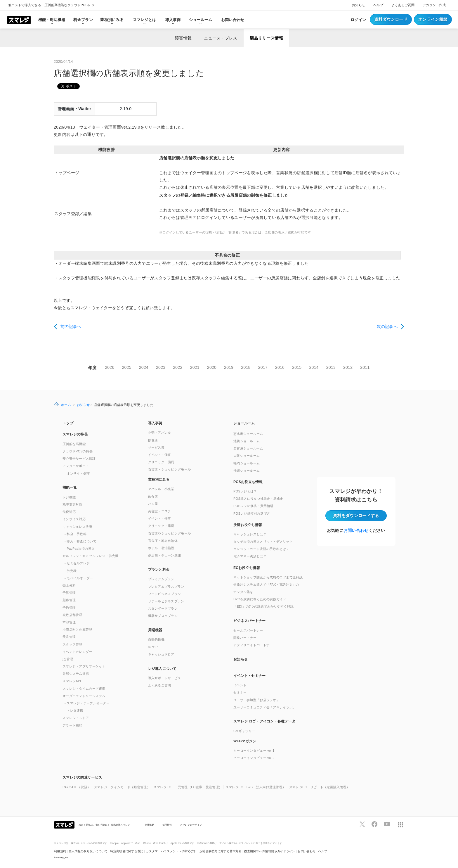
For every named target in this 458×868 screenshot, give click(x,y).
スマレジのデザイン (191, 825)
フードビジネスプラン (165, 594)
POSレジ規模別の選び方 (252, 513)
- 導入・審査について (80, 541)
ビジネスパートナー (250, 621)
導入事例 (155, 423)
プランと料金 (159, 570)
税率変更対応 (72, 504)
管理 (68, 659)
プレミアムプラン (161, 579)
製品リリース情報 (266, 38)
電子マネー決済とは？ (250, 556)
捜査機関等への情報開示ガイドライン (270, 851)
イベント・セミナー (250, 676)
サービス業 (156, 447)
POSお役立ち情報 (248, 482)
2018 (246, 367)
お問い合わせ (233, 20)
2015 (297, 367)
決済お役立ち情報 (248, 525)
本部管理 (69, 622)
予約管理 (69, 608)
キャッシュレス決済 (77, 527)
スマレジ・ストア (76, 718)
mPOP (153, 647)
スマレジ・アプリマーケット (84, 666)
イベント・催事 (160, 455)
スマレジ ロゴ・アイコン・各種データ (264, 721)
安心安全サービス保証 (79, 459)
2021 (195, 367)
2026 (110, 367)
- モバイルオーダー (79, 578)
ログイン (358, 20)
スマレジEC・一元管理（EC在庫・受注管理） (188, 787)
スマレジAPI (72, 681)
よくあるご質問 (403, 5)
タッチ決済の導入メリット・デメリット (263, 542)
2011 (365, 367)
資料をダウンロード (356, 516)
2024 (144, 367)
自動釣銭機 (156, 639)
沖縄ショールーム (247, 471)
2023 (161, 367)
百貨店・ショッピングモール (170, 469)
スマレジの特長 (75, 434)
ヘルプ (378, 5)
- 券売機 (71, 571)
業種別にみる (159, 480)
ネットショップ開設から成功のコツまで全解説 (268, 577)
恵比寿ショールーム (248, 434)
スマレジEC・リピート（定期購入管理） (320, 787)
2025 (127, 367)
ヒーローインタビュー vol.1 (254, 751)
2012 (348, 367)
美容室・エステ (160, 511)
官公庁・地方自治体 (163, 541)
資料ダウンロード (391, 19)
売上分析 (69, 585)
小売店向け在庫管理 (77, 630)
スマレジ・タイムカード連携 (84, 689)
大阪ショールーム (247, 456)
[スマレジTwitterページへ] (362, 824)
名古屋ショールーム (248, 448)
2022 (178, 367)
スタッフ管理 (72, 644)
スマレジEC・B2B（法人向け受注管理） (256, 787)
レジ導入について (162, 669)
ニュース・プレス (221, 38)
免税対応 (69, 512)
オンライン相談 (433, 19)
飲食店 (153, 440)
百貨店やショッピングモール (170, 533)
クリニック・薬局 (161, 462)
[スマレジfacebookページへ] (374, 824)
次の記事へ (387, 326)
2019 (229, 367)
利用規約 (60, 851)
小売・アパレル (160, 433)
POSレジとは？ (245, 491)
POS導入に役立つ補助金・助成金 (258, 499)
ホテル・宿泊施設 (161, 548)
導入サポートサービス (165, 678)
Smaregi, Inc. (63, 858)
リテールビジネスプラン (166, 601)
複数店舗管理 (72, 615)
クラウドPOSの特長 (78, 451)
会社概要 (149, 825)
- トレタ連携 (74, 710)
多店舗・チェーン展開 (165, 555)
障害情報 (183, 38)
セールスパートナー (248, 630)
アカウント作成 (434, 5)
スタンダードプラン (163, 608)
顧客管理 (69, 600)
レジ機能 (69, 497)
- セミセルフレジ (77, 563)
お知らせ (359, 5)
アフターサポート (76, 466)
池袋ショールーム (247, 441)
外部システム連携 (76, 674)
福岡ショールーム (247, 463)
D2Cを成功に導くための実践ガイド (260, 599)
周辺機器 (155, 630)
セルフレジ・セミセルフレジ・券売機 (91, 556)
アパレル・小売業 (161, 489)
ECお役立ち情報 (247, 568)
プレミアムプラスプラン (166, 587)
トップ (68, 423)
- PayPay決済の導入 (80, 549)
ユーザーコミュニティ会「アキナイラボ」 (265, 707)
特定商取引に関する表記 (127, 851)
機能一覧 (70, 487)
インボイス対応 (74, 519)
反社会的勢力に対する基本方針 (221, 851)
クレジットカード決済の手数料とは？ (261, 549)
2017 (263, 367)
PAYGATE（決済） (77, 787)
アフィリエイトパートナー (253, 645)
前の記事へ (71, 326)
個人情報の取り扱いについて (88, 851)
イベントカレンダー (77, 652)
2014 (314, 367)
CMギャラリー (244, 731)
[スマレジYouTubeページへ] (387, 824)
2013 (331, 367)
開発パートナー (245, 638)
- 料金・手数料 (76, 534)
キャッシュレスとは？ (250, 534)
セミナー (240, 692)
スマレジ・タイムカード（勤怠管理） (122, 787)
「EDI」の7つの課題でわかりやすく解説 (263, 606)
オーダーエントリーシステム (84, 696)
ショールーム (201, 20)
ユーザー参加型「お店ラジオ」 (256, 700)
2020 (212, 367)
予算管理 (69, 593)
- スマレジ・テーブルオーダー (87, 703)
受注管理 (69, 637)
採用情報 (167, 825)
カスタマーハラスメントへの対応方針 (171, 851)
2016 (280, 367)
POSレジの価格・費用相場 (253, 506)
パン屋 (153, 504)
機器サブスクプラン (163, 616)
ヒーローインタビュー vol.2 (254, 758)
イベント (240, 685)
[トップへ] (19, 20)
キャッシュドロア (161, 654)
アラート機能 (72, 725)
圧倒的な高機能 (74, 444)
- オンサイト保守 (77, 473)
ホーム (66, 405)
